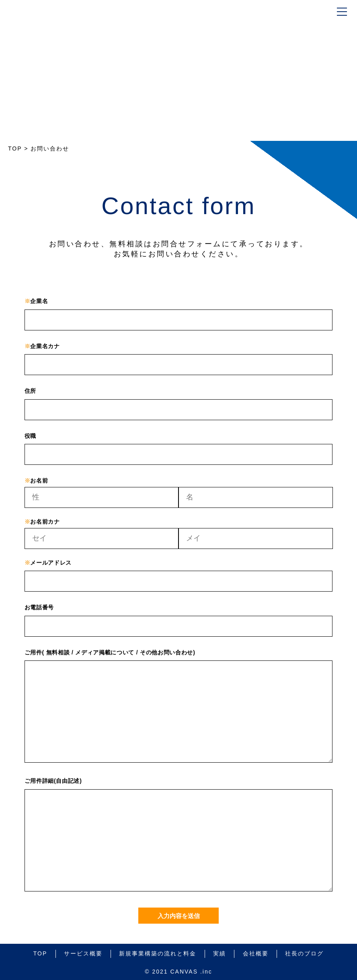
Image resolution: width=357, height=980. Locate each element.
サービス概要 (83, 953)
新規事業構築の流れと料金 (158, 953)
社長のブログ (304, 953)
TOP (40, 953)
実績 (220, 953)
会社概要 (256, 953)
